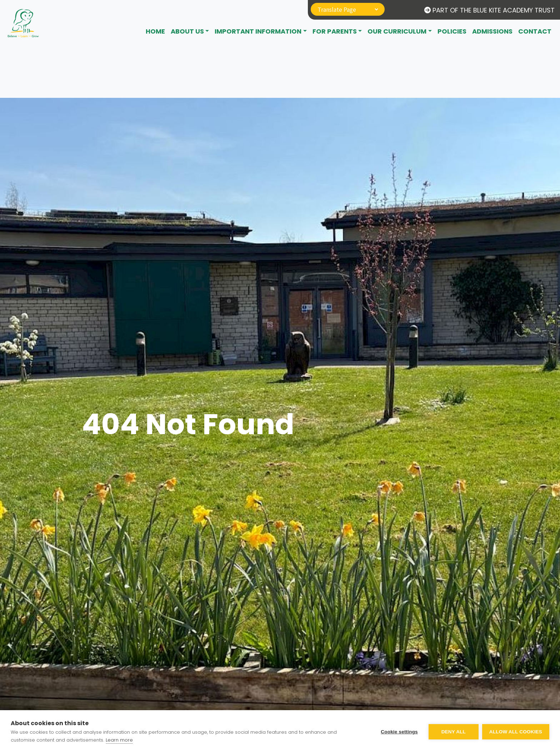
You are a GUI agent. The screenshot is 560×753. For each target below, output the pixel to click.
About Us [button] (187, 31)
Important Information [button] (258, 31)
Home (155, 31)
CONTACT (535, 31)
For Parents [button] (335, 31)
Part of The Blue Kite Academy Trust (489, 10)
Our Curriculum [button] (397, 31)
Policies (452, 31)
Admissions (492, 31)
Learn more (119, 740)
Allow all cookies (516, 732)
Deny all (454, 732)
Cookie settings (399, 732)
